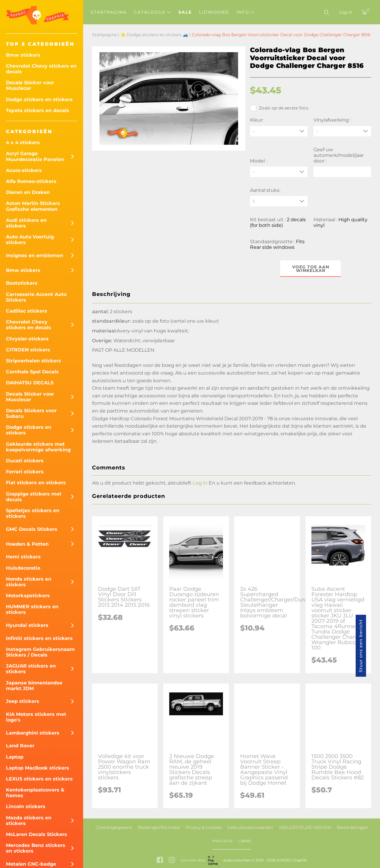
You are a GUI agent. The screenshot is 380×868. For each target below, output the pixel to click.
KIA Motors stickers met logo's (36, 717)
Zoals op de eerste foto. (280, 108)
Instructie (222, 841)
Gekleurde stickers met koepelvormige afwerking (38, 447)
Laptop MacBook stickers (38, 768)
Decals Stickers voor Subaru (31, 413)
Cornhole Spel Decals (32, 372)
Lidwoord (214, 12)
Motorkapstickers (28, 596)
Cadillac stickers (27, 311)
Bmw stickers (23, 55)
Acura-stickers (24, 170)
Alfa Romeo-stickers (31, 181)
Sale (185, 12)
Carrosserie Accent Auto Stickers (36, 297)
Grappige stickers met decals (34, 497)
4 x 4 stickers (23, 142)
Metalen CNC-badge (31, 864)
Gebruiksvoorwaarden (250, 827)
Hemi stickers (23, 557)
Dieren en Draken (28, 192)
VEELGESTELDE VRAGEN (305, 827)
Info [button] (246, 12)
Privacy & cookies (204, 827)
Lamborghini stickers (33, 733)
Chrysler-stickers (27, 339)
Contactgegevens (114, 827)
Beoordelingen (352, 827)
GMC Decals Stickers (32, 529)
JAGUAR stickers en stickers (31, 669)
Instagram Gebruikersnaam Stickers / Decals (40, 652)
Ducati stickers (25, 461)
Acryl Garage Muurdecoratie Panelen (35, 156)
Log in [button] (200, 483)
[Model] (279, 172)
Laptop (15, 757)
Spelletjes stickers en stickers (33, 513)
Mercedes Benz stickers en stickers (36, 848)
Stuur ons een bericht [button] (361, 646)
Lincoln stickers (26, 806)
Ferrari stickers (25, 472)
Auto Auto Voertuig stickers (30, 240)
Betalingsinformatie (159, 827)
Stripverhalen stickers (34, 361)
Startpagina (109, 12)
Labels (245, 841)
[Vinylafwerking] (342, 131)
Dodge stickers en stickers (39, 99)
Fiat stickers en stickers (36, 483)
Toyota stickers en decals (38, 110)
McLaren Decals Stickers (37, 834)
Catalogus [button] (152, 12)
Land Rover (20, 746)
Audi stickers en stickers (26, 223)
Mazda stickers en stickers (29, 821)
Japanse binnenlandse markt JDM (34, 686)
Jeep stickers (23, 701)
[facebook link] (160, 860)
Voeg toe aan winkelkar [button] (311, 269)
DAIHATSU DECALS (30, 383)
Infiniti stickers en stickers (39, 638)
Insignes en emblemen (35, 255)
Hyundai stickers (27, 625)
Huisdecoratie (23, 568)
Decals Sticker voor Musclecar (30, 85)
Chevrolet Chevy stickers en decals (41, 69)
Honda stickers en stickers (29, 582)
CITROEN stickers (28, 350)
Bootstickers (22, 283)
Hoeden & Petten (27, 544)
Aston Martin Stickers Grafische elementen (33, 206)
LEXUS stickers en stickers (39, 779)
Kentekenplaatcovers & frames (35, 793)
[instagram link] (172, 860)
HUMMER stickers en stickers (32, 609)
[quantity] (279, 201)
